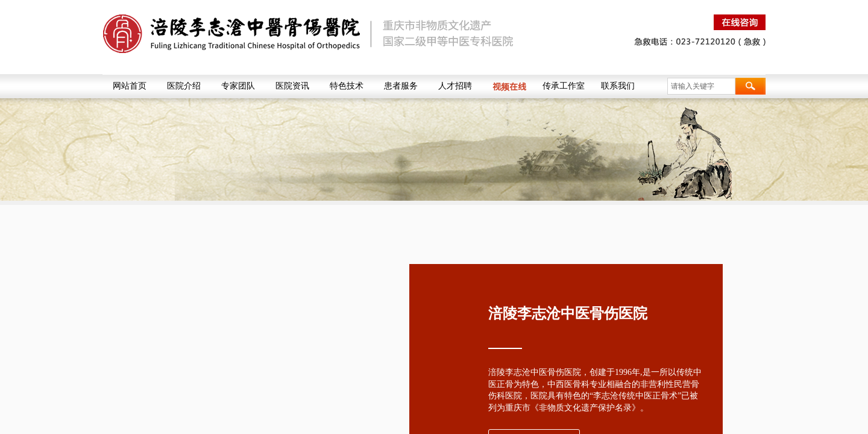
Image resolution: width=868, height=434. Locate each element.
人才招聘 (455, 86)
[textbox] (701, 86)
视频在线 (509, 86)
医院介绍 (184, 86)
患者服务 (401, 86)
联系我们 (618, 86)
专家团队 (238, 86)
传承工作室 (564, 86)
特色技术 (347, 86)
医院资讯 (292, 86)
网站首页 (130, 86)
